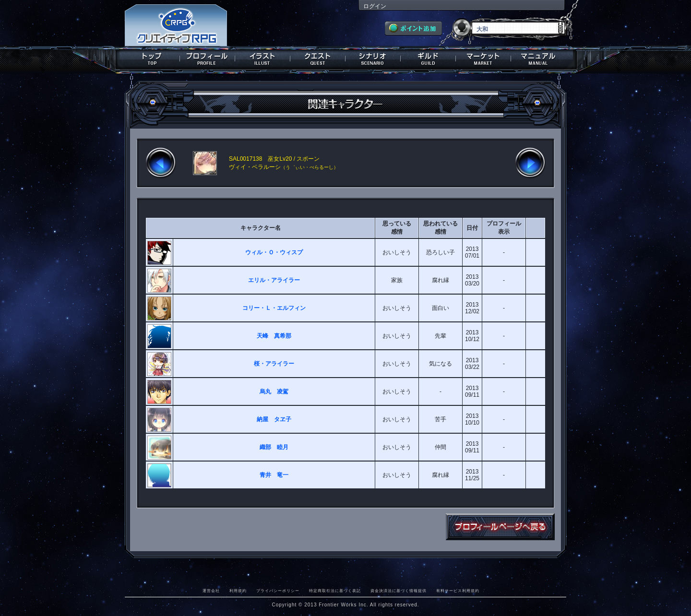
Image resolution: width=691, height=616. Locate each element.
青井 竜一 (274, 475)
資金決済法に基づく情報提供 (399, 591)
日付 (472, 228)
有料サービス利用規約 (458, 591)
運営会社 (211, 591)
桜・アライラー (274, 364)
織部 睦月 (274, 447)
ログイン (375, 6)
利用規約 (238, 591)
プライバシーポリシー (278, 591)
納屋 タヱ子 (274, 419)
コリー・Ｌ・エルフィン (274, 308)
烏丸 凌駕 (274, 391)
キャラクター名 (261, 228)
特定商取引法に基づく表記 (335, 591)
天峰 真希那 (274, 336)
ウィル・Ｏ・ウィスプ (274, 252)
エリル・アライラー (274, 280)
